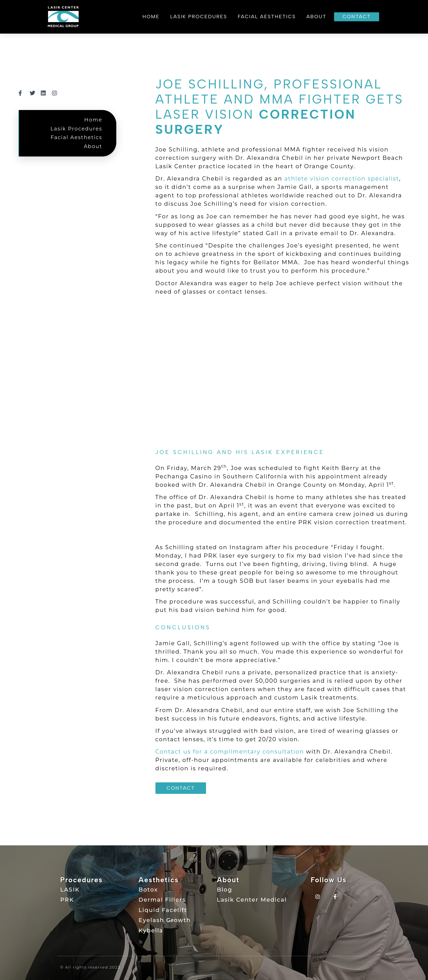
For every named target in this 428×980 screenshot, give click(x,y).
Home (151, 17)
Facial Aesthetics (267, 17)
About (316, 17)
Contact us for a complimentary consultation (230, 752)
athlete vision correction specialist (342, 179)
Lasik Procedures (199, 17)
